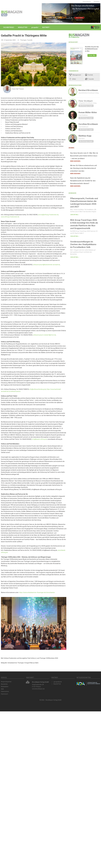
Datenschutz (5, 691)
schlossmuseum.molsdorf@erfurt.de (44, 335)
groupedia (36, 27)
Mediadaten (97, 2)
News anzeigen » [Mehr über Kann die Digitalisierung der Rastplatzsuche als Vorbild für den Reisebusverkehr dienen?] (76, 186)
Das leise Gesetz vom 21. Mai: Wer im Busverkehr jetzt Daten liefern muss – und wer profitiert (84, 156)
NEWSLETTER (23, 27)
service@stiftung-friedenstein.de (48, 215)
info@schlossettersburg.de (38, 389)
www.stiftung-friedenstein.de (10, 217)
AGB (2, 689)
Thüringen (23, 40)
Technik (89, 75)
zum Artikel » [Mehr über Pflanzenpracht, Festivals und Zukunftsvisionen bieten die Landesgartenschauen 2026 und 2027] (75, 215)
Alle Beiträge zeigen (86, 106)
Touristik (30, 40)
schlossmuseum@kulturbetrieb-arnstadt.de (46, 265)
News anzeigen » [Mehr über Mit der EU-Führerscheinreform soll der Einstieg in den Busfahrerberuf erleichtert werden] (76, 174)
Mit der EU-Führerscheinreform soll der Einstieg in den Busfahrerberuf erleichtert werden (83, 168)
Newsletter (4, 684)
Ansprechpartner (87, 2)
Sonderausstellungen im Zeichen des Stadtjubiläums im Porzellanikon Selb (83, 244)
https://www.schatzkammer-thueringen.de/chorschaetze (37, 592)
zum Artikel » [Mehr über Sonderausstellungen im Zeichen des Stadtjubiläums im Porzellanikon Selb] (75, 257)
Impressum (4, 694)
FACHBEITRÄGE (9, 27)
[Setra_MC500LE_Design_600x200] (71, 13)
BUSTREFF (47, 27)
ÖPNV (73, 79)
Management (75, 75)
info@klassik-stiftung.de (39, 439)
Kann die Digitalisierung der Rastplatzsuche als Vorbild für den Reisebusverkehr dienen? (83, 181)
